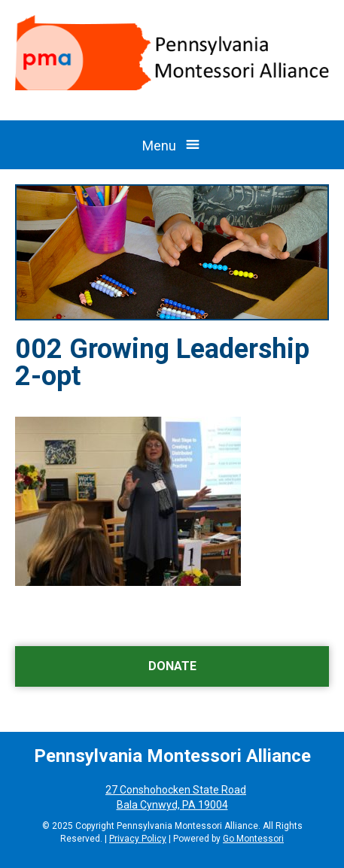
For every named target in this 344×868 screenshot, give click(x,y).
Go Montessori (253, 839)
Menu (159, 146)
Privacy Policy (138, 839)
